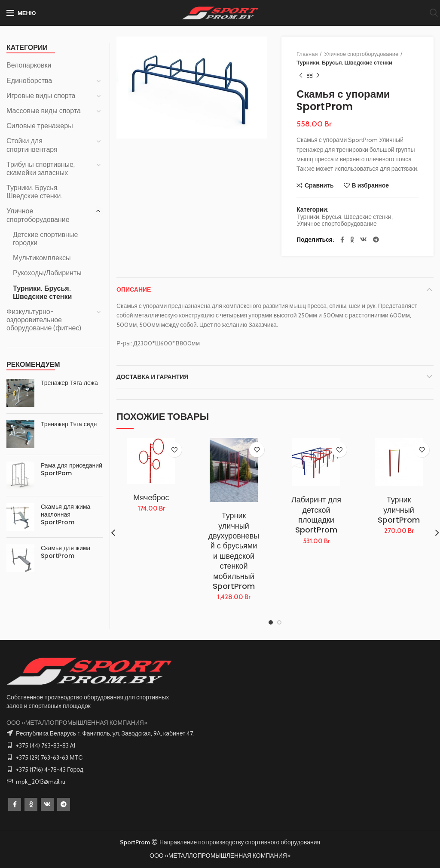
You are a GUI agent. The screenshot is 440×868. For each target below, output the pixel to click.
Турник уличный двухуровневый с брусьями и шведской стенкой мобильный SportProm (234, 551)
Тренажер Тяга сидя (69, 424)
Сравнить (319, 185)
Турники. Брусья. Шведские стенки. (34, 192)
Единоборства (29, 81)
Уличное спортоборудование (361, 54)
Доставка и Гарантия (152, 377)
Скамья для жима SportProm (66, 552)
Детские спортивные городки (45, 239)
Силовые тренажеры (40, 126)
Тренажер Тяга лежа (69, 383)
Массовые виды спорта (44, 111)
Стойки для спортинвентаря (32, 145)
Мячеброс (151, 497)
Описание (134, 289)
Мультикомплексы (42, 258)
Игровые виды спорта (41, 96)
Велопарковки (29, 65)
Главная (307, 54)
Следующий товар (318, 75)
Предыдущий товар (301, 75)
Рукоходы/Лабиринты (47, 273)
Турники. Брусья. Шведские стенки (344, 62)
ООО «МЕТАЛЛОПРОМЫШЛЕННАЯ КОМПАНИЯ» (77, 723)
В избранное (371, 185)
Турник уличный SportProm (399, 510)
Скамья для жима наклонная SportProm (66, 515)
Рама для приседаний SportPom (72, 469)
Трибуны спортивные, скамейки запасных (41, 169)
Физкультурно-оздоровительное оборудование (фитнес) (44, 320)
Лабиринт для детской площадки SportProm (316, 515)
